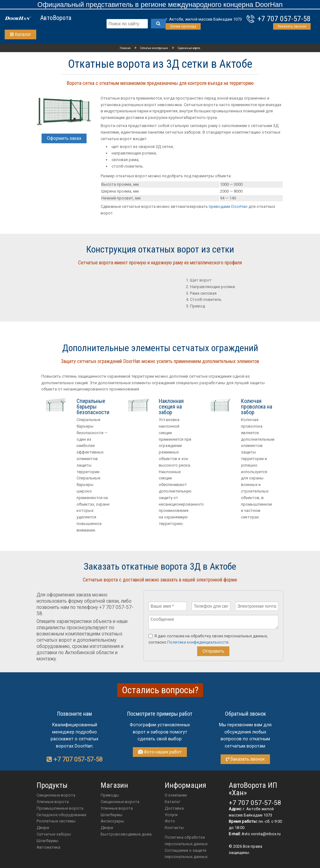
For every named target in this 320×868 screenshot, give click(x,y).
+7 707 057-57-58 (284, 19)
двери (107, 828)
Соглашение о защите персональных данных (186, 854)
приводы (110, 795)
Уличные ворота (53, 802)
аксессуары (112, 821)
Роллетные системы (56, 821)
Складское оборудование (61, 815)
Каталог (20, 34)
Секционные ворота (56, 795)
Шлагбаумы (47, 841)
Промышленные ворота (60, 808)
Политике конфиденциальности (198, 644)
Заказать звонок (292, 26)
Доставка (174, 808)
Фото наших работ (160, 752)
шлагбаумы (112, 815)
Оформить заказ (64, 138)
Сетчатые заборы (54, 834)
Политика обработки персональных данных (186, 841)
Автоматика (48, 847)
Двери (43, 828)
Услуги (171, 815)
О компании (176, 795)
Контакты (174, 828)
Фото (170, 821)
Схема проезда (183, 26)
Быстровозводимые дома (126, 834)
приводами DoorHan (228, 206)
